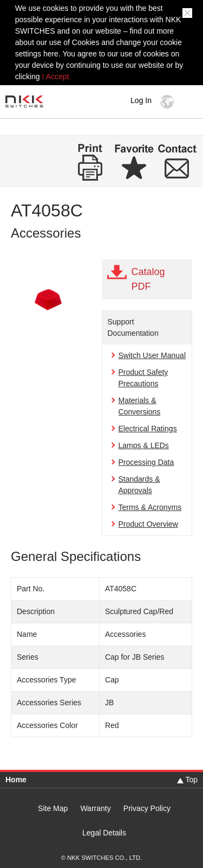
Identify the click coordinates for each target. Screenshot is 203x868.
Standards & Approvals (139, 485)
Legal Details (104, 833)
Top (191, 780)
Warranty (95, 809)
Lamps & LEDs (144, 445)
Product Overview (148, 524)
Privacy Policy (147, 809)
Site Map (53, 809)
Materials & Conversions (140, 406)
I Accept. (57, 76)
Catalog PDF (148, 279)
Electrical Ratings (148, 429)
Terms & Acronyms (150, 507)
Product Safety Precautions (143, 378)
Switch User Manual (152, 355)
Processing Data (146, 462)
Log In (141, 100)
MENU (189, 102)
